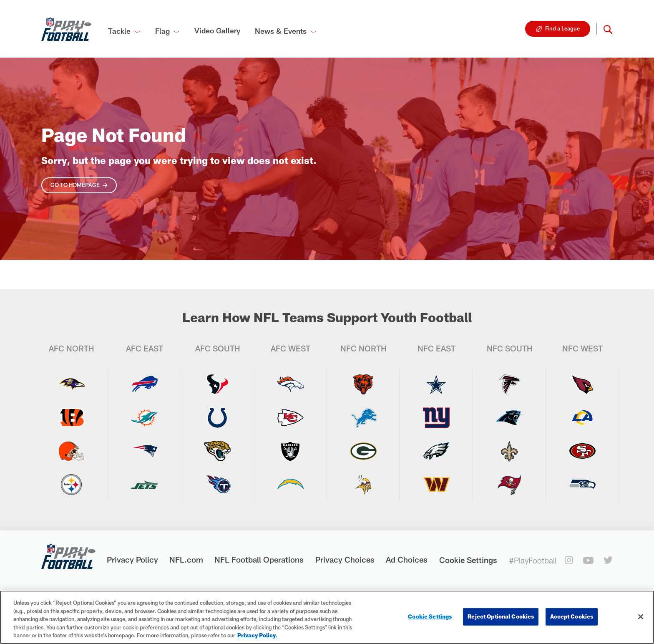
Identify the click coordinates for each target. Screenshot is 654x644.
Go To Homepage (75, 185)
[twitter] (608, 560)
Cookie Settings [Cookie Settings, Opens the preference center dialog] (430, 616)
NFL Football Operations (259, 559)
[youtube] (588, 560)
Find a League (562, 28)
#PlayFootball (533, 560)
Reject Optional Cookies (501, 616)
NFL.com (186, 559)
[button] (608, 29)
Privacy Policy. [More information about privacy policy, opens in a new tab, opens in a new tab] (257, 635)
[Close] (641, 617)
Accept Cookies (572, 616)
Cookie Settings (468, 560)
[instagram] (569, 560)
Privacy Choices (345, 559)
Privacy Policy (132, 559)
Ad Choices (407, 559)
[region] (327, 617)
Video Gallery (217, 30)
